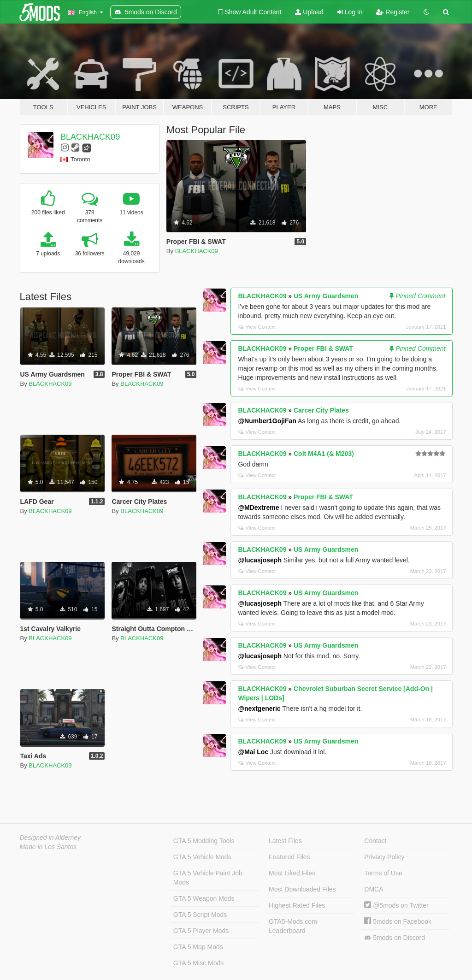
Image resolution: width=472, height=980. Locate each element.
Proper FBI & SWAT (323, 348)
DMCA (374, 889)
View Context (257, 327)
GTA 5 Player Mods (201, 931)
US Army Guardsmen (326, 296)
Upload (309, 12)
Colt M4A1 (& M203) (324, 454)
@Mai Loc (253, 752)
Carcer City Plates (321, 410)
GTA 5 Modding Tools (204, 841)
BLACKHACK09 (90, 137)
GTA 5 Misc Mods (198, 963)
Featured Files (289, 857)
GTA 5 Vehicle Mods (202, 857)
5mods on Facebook (398, 921)
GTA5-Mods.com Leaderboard (293, 926)
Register (393, 12)
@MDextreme (258, 508)
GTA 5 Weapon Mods (204, 898)
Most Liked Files (292, 873)
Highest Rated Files (297, 905)
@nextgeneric (259, 708)
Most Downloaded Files (302, 889)
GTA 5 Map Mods (198, 947)
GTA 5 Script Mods (200, 915)
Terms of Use (383, 873)
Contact (375, 841)
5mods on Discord (395, 938)
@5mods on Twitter (396, 905)
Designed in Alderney (50, 838)
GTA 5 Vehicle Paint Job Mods (208, 878)
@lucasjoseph (260, 560)
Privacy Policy (384, 857)
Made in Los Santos (48, 847)
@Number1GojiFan (267, 421)
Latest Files (285, 841)
